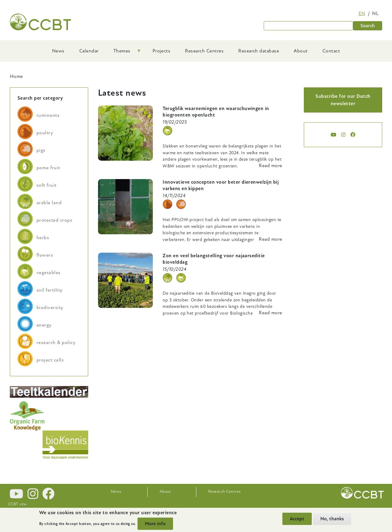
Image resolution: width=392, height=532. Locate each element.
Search (368, 26)
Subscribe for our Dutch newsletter (343, 100)
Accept (297, 519)
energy (44, 325)
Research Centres (224, 492)
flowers (45, 255)
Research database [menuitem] (259, 51)
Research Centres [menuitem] (204, 51)
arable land (49, 203)
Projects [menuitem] (162, 51)
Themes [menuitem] (124, 53)
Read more (270, 166)
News (116, 492)
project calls (50, 360)
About (165, 492)
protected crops (54, 220)
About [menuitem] (301, 51)
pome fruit (48, 168)
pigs (41, 150)
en (362, 13)
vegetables (49, 273)
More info (155, 524)
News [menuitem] (58, 51)
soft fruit (47, 185)
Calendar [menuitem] (89, 51)
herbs (43, 238)
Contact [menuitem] (331, 51)
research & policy (56, 343)
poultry (45, 133)
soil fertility (50, 290)
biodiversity (50, 308)
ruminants (48, 115)
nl (375, 13)
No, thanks (332, 519)
